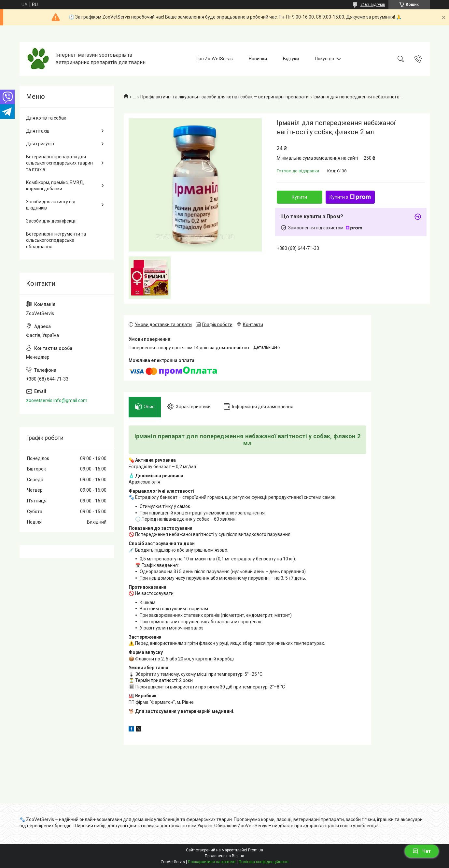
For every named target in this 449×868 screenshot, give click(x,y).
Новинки (258, 59)
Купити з (350, 197)
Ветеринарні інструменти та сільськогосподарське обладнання (56, 240)
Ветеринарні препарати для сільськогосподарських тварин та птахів (59, 163)
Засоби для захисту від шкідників (51, 205)
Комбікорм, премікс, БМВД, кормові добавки (55, 186)
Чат (422, 851)
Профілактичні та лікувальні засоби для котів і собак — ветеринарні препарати (224, 97)
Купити (299, 197)
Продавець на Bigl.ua (224, 856)
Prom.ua (256, 850)
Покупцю (324, 59)
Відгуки (291, 59)
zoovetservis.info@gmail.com (57, 400)
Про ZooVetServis (214, 59)
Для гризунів (40, 144)
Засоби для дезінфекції (51, 221)
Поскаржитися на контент (212, 862)
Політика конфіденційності (264, 862)
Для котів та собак (46, 118)
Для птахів (38, 131)
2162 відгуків (373, 5)
